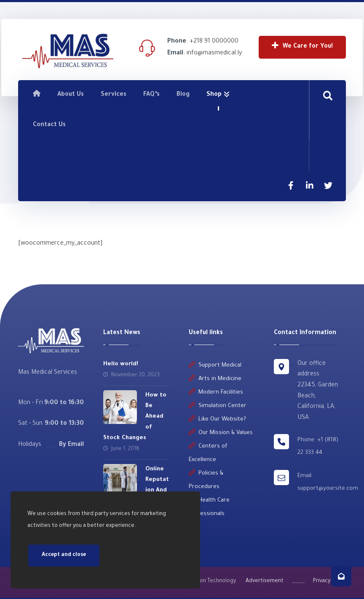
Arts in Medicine (215, 379)
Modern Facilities (216, 392)
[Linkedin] (310, 186)
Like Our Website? (217, 419)
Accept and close (64, 556)
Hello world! (121, 364)
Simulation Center (218, 406)
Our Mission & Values (221, 433)
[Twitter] (328, 186)
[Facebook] (291, 186)
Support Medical (215, 365)
